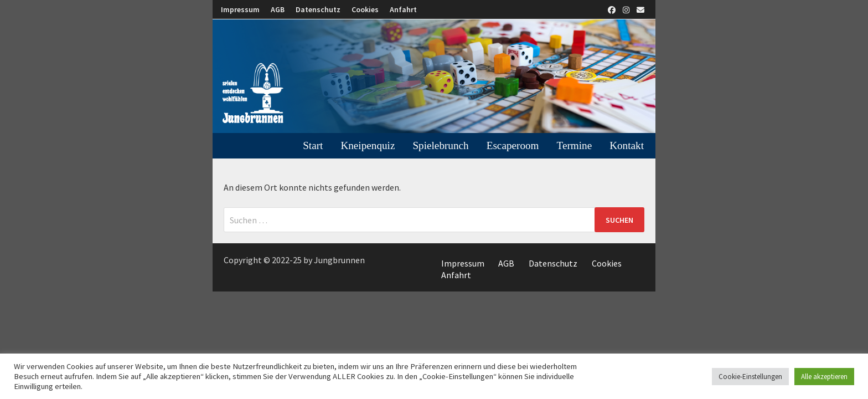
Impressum (240, 9)
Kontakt (627, 145)
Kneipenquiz (368, 145)
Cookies (365, 9)
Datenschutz (318, 9)
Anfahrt (403, 9)
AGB (278, 9)
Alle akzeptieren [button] (824, 377)
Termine (575, 145)
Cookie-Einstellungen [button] (750, 377)
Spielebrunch (440, 145)
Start (313, 145)
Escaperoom (513, 145)
